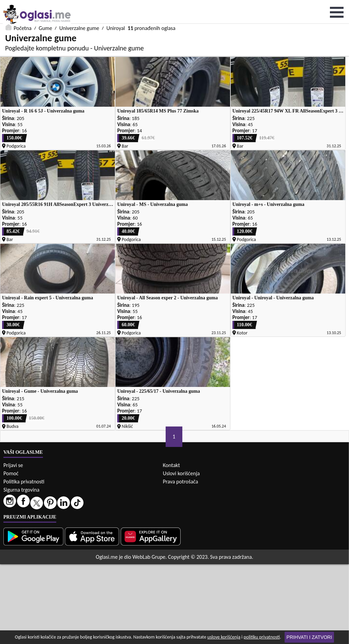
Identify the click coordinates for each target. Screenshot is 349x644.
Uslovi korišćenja (181, 553)
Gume (45, 4)
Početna (22, 4)
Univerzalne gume (79, 4)
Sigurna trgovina (21, 570)
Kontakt (171, 545)
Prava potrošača (180, 561)
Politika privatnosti (24, 561)
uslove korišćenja (224, 637)
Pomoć (11, 553)
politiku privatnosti (262, 637)
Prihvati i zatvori (309, 637)
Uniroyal (116, 4)
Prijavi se (13, 545)
